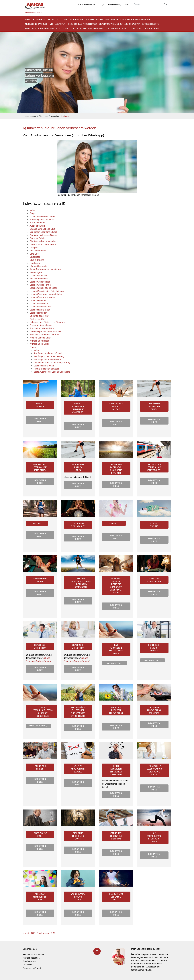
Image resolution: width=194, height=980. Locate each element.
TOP (33, 933)
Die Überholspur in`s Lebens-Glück (154, 837)
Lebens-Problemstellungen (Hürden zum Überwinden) (81, 583)
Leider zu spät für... (40, 834)
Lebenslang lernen (40, 767)
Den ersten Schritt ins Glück (154, 406)
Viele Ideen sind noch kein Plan (40, 897)
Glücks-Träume (154, 525)
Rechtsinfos (28, 965)
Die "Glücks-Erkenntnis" (78, 646)
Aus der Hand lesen (40, 580)
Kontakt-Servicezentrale (34, 954)
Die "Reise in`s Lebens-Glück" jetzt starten (154, 467)
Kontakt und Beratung (117, 29)
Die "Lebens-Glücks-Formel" (154, 648)
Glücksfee (114, 523)
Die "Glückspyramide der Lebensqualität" (119, 24)
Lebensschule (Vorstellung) (83, 24)
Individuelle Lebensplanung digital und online (155, 770)
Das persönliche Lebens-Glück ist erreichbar (43, 712)
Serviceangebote (150, 24)
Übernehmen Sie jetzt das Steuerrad (116, 836)
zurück (26, 933)
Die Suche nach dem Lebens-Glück (116, 710)
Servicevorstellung (57, 19)
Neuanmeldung (115, 4)
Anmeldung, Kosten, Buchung (145, 29)
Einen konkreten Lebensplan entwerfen (116, 770)
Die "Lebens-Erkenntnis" (40, 646)
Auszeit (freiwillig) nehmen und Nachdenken (78, 408)
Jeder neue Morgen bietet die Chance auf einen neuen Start (116, 586)
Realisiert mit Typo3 (32, 968)
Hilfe (127, 4)
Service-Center (70, 29)
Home (28, 19)
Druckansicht (43, 933)
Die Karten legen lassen (154, 580)
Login (102, 4)
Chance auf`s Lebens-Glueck (116, 406)
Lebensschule (31, 116)
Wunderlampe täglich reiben (78, 897)
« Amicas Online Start (87, 4)
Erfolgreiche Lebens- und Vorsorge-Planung (127, 19)
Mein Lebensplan (58, 24)
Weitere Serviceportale (92, 29)
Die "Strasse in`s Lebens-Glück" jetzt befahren (116, 469)
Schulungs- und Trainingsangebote (43, 29)
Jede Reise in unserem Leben (78, 467)
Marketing (55, 116)
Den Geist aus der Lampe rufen (116, 897)
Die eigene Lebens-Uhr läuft (78, 836)
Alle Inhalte (39, 19)
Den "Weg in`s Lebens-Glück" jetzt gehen (40, 467)
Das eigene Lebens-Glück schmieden (154, 710)
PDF (53, 933)
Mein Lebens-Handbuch (36, 24)
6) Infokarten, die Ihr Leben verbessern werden (60, 128)
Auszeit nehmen (40, 405)
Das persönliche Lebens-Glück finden (116, 649)
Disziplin (37, 523)
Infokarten (65, 116)
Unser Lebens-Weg (94, 19)
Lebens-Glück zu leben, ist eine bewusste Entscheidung (78, 712)
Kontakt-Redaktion (31, 958)
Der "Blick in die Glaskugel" (78, 525)
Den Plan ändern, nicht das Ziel (78, 769)
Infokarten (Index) (40, 420)
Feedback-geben (31, 961)
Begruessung (76, 19)
